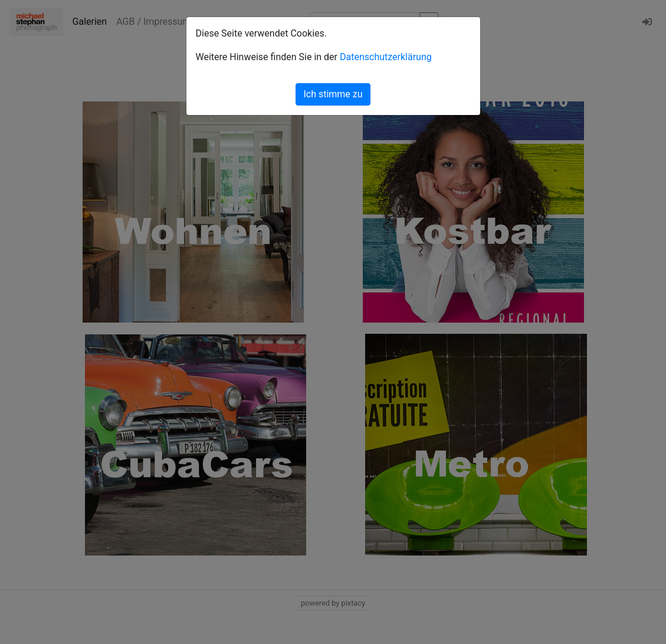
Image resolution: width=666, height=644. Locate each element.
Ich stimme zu (333, 94)
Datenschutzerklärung (386, 57)
